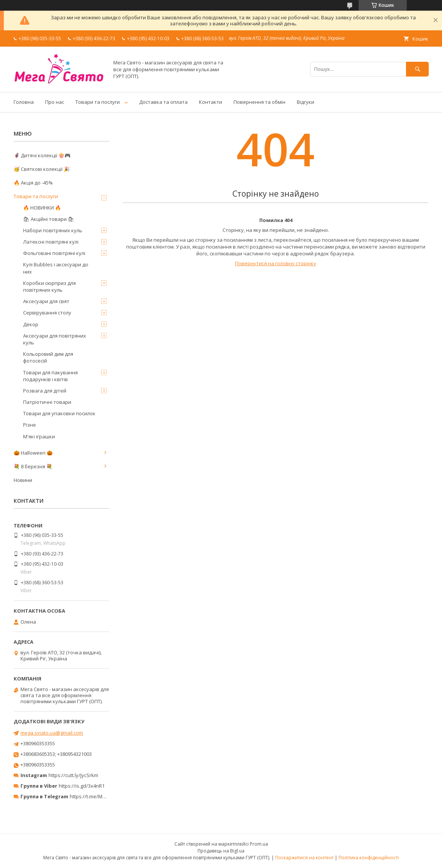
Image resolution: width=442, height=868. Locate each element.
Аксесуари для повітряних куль (55, 339)
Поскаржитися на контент (304, 858)
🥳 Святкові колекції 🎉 (42, 169)
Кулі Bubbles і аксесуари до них (56, 268)
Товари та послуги (98, 102)
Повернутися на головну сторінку (276, 263)
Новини (23, 480)
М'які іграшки (39, 436)
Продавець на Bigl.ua (221, 851)
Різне (30, 425)
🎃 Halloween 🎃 (33, 453)
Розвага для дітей (45, 391)
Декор (31, 324)
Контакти (211, 102)
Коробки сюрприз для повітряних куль (49, 286)
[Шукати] (417, 69)
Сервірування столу (47, 313)
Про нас (55, 102)
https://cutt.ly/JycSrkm (73, 775)
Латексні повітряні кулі (51, 242)
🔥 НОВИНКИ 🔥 (42, 208)
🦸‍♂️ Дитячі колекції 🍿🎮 (42, 155)
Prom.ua (259, 844)
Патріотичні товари (47, 402)
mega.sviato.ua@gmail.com (52, 733)
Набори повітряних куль (53, 230)
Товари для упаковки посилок (59, 413)
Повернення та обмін (259, 102)
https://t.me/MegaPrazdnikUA (104, 796)
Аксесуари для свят (46, 301)
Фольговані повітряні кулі (54, 253)
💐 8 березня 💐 (33, 466)
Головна (24, 102)
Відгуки (306, 102)
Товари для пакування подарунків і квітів (50, 376)
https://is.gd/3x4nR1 (82, 786)
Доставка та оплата (163, 102)
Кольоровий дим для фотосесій (48, 357)
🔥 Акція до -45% (33, 183)
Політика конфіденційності (369, 858)
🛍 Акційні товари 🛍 (49, 219)
